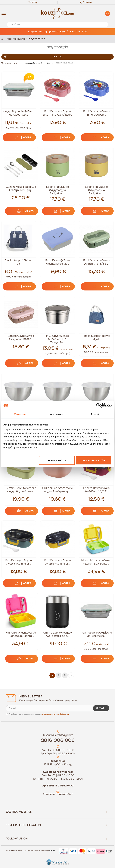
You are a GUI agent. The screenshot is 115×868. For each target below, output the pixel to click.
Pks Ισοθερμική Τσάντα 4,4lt (96, 338)
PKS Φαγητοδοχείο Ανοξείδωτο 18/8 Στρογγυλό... (57, 339)
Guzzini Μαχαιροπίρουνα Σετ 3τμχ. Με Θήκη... (21, 188)
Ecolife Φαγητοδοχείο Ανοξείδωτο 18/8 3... (96, 262)
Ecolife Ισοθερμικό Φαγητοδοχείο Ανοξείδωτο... (57, 190)
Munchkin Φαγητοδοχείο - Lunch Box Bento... (96, 562)
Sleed (52, 851)
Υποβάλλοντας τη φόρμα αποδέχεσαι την (39, 714)
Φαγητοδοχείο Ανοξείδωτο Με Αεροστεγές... (18, 113)
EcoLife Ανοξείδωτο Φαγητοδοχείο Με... (57, 262)
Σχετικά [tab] (95, 414)
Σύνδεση (32, 2)
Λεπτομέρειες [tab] (58, 414)
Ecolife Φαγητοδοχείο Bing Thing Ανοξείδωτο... (57, 113)
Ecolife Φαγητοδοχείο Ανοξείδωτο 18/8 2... (96, 490)
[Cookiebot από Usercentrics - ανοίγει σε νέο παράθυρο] (98, 405)
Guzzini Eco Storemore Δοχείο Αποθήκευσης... (57, 490)
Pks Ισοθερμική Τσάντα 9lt (19, 262)
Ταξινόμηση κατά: (9, 63)
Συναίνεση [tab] (20, 414)
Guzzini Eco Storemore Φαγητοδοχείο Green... (21, 490)
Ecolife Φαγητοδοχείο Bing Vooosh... (96, 113)
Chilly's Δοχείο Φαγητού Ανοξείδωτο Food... (57, 634)
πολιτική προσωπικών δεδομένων (56, 714)
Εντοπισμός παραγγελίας (58, 794)
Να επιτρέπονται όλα (94, 460)
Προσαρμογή (57, 460)
